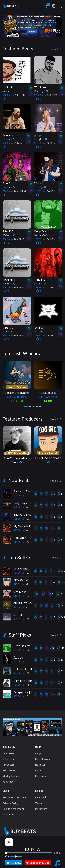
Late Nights (21, 567)
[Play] (33, 849)
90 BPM (29, 606)
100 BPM (29, 494)
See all (56, 49)
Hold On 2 (20, 536)
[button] (26, 406)
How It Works (43, 757)
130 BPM (49, 239)
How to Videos (44, 775)
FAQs (38, 752)
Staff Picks (20, 634)
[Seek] (29, 853)
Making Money (11, 775)
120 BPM (29, 571)
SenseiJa (40, 187)
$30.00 (17, 506)
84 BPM (29, 529)
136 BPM (29, 695)
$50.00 (17, 660)
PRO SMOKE (21, 579)
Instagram (41, 807)
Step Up (18, 656)
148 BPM (18, 239)
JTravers (40, 283)
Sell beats (8, 757)
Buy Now (14, 863)
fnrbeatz (7, 91)
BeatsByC (41, 91)
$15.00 (17, 540)
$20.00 (17, 606)
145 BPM (19, 94)
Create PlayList (38, 863)
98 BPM (17, 143)
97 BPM (29, 506)
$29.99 (17, 617)
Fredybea (41, 139)
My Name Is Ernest (25, 525)
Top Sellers (20, 556)
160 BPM (49, 143)
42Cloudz (9, 235)
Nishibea (9, 139)
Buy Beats (8, 752)
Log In (39, 769)
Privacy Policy (10, 802)
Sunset (18, 614)
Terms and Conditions (15, 796)
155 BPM (49, 287)
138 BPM (29, 594)
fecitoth (38, 331)
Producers (9, 763)
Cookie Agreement (13, 807)
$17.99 (17, 583)
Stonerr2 (7, 331)
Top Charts (9, 769)
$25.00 (17, 494)
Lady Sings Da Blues (26, 502)
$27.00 (17, 571)
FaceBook (41, 796)
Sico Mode (20, 590)
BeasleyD (41, 235)
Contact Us (9, 813)
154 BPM (49, 191)
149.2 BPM (19, 191)
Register (40, 763)
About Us (8, 780)
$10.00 (17, 594)
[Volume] (16, 857)
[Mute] (7, 856)
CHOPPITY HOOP (24, 602)
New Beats (20, 479)
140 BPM (51, 94)
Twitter (39, 802)
